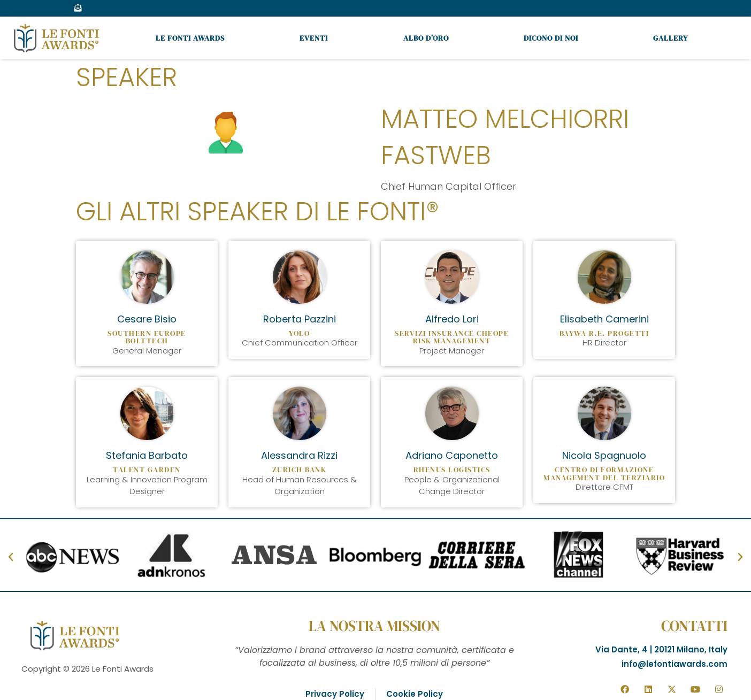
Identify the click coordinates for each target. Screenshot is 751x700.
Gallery (670, 38)
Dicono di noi (551, 38)
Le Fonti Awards (190, 38)
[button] (11, 557)
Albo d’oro (426, 38)
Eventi (314, 38)
